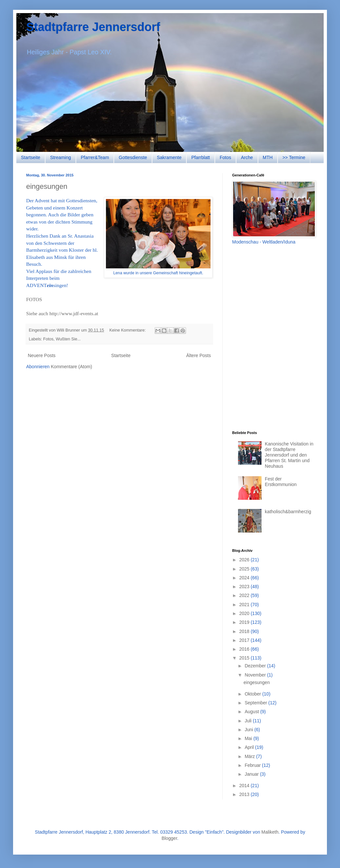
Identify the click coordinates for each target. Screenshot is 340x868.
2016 (245, 649)
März (250, 756)
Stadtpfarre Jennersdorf (93, 27)
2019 (245, 622)
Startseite (31, 157)
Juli (249, 721)
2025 (245, 569)
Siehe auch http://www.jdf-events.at (62, 313)
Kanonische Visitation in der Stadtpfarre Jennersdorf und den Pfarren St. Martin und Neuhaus (289, 455)
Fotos (225, 157)
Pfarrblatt (201, 157)
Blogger (169, 838)
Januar (252, 774)
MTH (268, 157)
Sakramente (169, 157)
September (256, 703)
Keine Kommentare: (128, 330)
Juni (249, 730)
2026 (245, 560)
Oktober (253, 694)
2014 (245, 786)
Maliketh (270, 832)
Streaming (60, 157)
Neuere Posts (42, 355)
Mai (249, 738)
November (256, 675)
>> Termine (294, 157)
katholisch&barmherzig (288, 512)
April (250, 747)
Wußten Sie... (68, 339)
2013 (245, 794)
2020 (245, 613)
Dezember (256, 666)
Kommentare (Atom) (72, 367)
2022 (245, 595)
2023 (245, 587)
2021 (245, 605)
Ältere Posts (199, 355)
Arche (247, 157)
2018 (245, 631)
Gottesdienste (133, 157)
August (252, 712)
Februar (253, 765)
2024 (245, 578)
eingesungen (47, 186)
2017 (245, 640)
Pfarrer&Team (95, 157)
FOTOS (34, 299)
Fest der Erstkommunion (281, 482)
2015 (245, 658)
